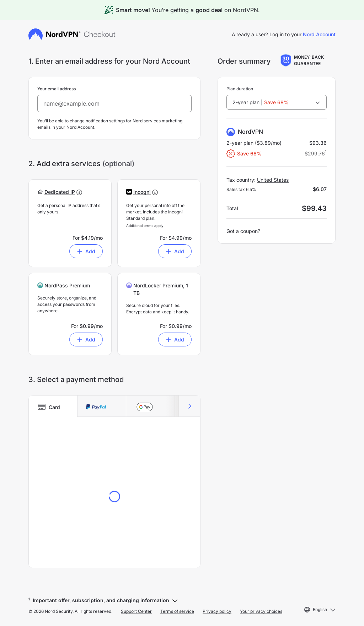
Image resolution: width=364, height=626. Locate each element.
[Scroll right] (189, 406)
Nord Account (319, 34)
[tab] (53, 406)
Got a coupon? (243, 231)
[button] (60, 192)
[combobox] (277, 102)
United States (273, 180)
